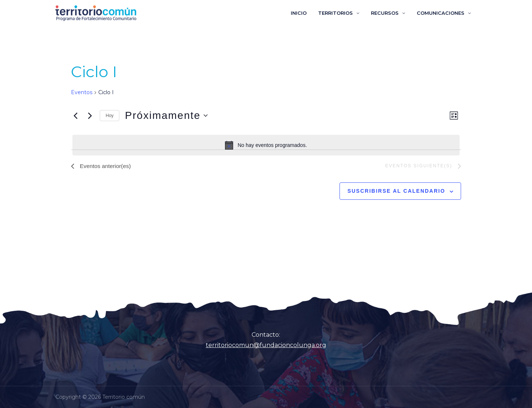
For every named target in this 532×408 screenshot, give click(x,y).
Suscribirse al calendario (396, 192)
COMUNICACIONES (442, 13)
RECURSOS (388, 13)
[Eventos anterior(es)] (75, 116)
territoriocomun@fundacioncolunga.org (266, 345)
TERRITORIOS (341, 13)
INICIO (306, 13)
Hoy (110, 116)
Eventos (82, 92)
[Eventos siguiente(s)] (90, 116)
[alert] (266, 145)
